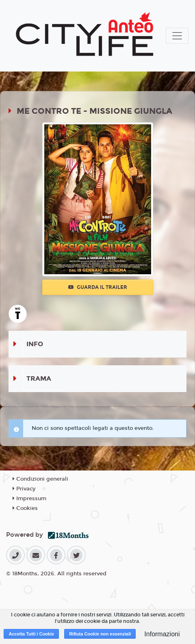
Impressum (29, 499)
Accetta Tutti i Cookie (31, 634)
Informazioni (162, 634)
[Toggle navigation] (177, 36)
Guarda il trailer (98, 287)
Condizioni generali (40, 479)
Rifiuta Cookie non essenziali (100, 634)
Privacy (24, 489)
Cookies (25, 508)
